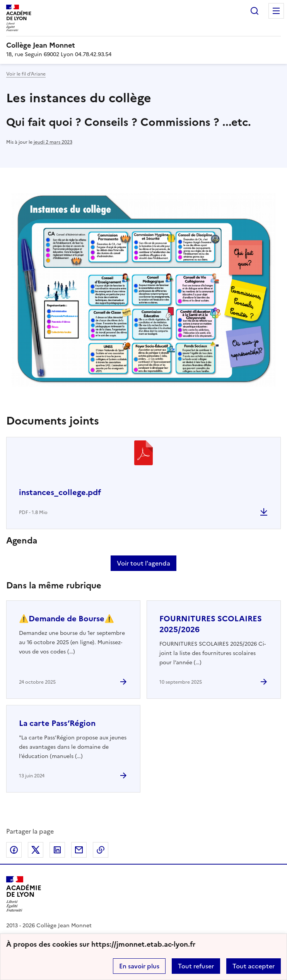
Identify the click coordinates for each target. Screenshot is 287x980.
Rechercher (255, 11)
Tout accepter (254, 966)
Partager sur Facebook (14, 850)
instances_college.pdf (60, 492)
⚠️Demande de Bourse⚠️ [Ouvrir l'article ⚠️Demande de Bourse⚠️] (67, 619)
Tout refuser (196, 966)
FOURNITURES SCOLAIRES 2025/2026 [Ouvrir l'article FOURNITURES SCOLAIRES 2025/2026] (211, 624)
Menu (276, 11)
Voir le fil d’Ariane (26, 74)
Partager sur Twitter (36, 850)
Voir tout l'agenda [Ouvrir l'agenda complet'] (143, 563)
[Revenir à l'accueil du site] (24, 894)
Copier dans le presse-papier (101, 850)
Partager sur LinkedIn (57, 850)
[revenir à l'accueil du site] (143, 45)
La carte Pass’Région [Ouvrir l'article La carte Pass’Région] (57, 723)
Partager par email (79, 850)
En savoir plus (139, 966)
